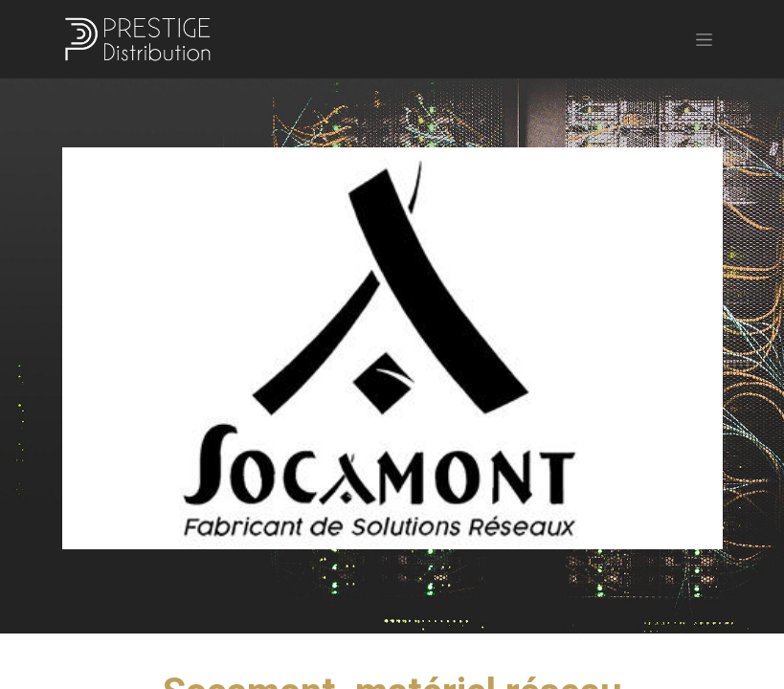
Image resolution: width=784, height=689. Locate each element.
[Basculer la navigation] (704, 39)
